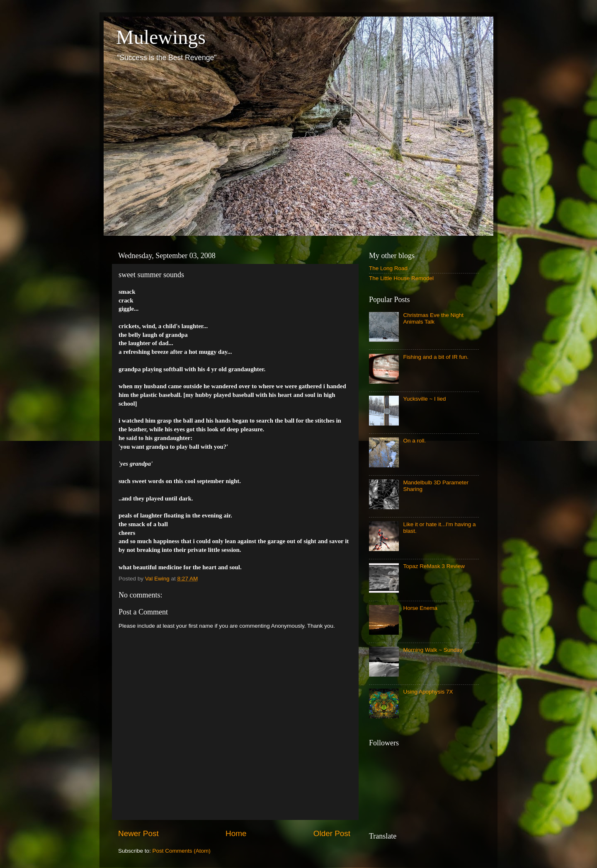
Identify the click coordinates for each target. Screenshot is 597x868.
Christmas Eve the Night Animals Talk (433, 318)
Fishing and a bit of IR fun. (436, 357)
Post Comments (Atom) (182, 851)
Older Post (332, 833)
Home (236, 833)
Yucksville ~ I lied (424, 399)
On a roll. (414, 441)
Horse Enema (420, 608)
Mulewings (161, 37)
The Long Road (388, 268)
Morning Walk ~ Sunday (433, 650)
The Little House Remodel (401, 278)
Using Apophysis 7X (428, 692)
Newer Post (138, 833)
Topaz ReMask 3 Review (434, 566)
